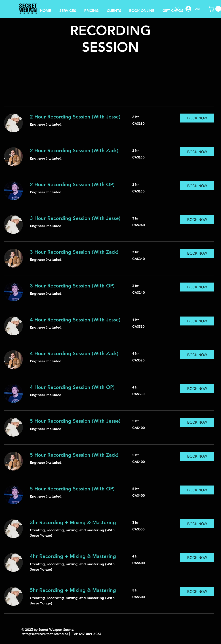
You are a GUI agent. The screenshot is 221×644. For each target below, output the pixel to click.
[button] (142, 9)
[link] (76, 117)
